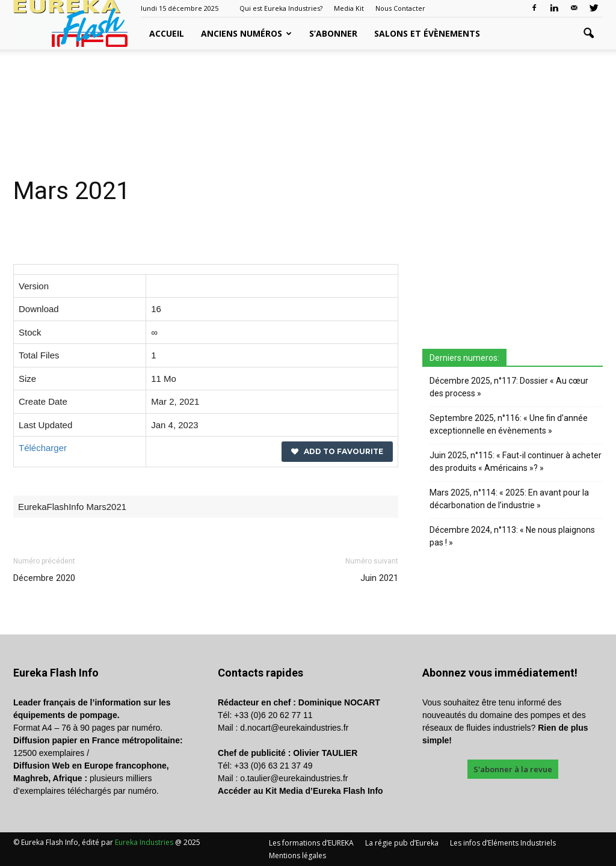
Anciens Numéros (246, 33)
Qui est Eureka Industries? (281, 8)
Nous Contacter (400, 8)
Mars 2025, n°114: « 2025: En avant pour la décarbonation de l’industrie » (509, 499)
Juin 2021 (379, 578)
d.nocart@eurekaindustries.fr (294, 728)
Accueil (167, 33)
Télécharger (43, 448)
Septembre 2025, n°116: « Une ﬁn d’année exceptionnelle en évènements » (509, 424)
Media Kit (349, 8)
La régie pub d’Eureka (402, 843)
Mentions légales (297, 855)
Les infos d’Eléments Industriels (503, 843)
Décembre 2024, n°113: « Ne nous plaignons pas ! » (512, 536)
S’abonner (333, 33)
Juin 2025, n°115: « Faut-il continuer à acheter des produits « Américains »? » (516, 462)
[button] (588, 34)
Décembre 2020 (44, 578)
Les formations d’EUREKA (311, 843)
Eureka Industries (144, 842)
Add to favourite (337, 451)
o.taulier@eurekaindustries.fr (294, 778)
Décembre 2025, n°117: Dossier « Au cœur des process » (509, 387)
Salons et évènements (427, 33)
